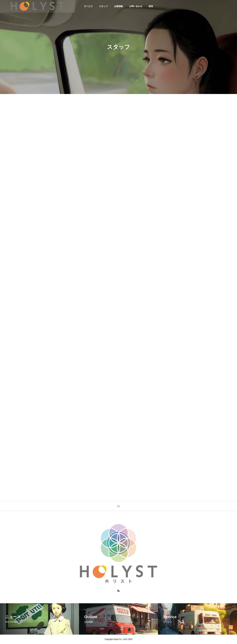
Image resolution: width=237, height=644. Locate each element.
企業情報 (118, 6)
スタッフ (103, 6)
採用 (151, 6)
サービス (88, 6)
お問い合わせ (136, 6)
